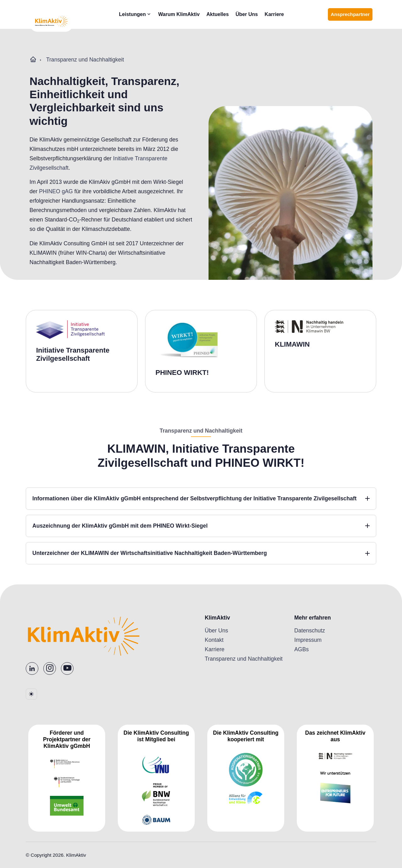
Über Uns (255, 14)
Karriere (282, 14)
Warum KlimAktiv (187, 14)
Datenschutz (310, 631)
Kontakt (214, 640)
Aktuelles (226, 14)
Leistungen (141, 14)
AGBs (301, 649)
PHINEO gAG (56, 191)
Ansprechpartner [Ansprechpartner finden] (352, 16)
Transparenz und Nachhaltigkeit (85, 60)
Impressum (308, 640)
